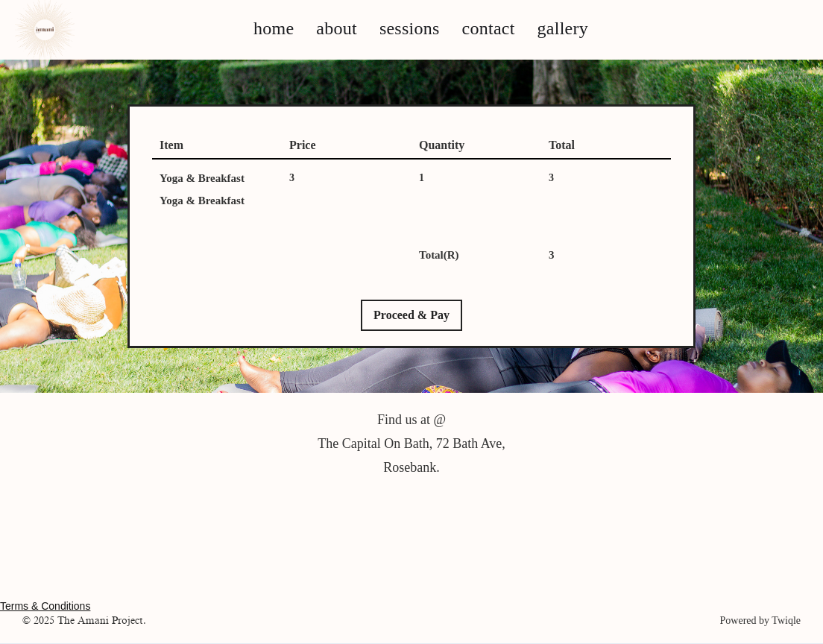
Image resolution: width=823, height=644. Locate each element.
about (337, 28)
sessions (410, 28)
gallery (563, 28)
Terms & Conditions (45, 606)
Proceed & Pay (411, 315)
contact (489, 28)
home (274, 28)
